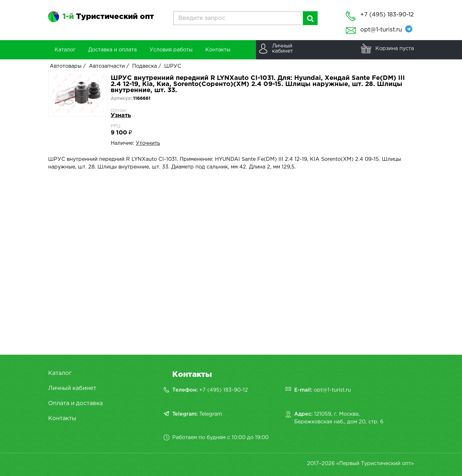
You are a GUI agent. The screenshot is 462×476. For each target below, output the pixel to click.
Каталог (60, 373)
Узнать (121, 116)
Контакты (62, 419)
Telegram (211, 414)
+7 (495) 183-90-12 (224, 390)
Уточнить (148, 143)
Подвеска (145, 66)
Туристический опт (108, 17)
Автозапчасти (107, 66)
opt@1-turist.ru (381, 30)
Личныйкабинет (282, 49)
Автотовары (66, 66)
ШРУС (173, 66)
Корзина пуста (395, 49)
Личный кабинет (72, 388)
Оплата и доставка (75, 403)
